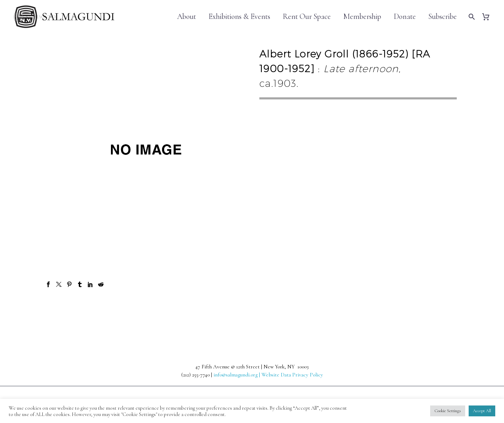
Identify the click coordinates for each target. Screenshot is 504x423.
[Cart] (488, 17)
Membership (362, 17)
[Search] (471, 17)
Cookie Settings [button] (448, 411)
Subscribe (443, 17)
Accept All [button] (482, 411)
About (187, 17)
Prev (60, 310)
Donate (405, 17)
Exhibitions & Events (239, 17)
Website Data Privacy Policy (292, 375)
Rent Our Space (307, 17)
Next (444, 310)
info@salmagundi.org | (237, 375)
